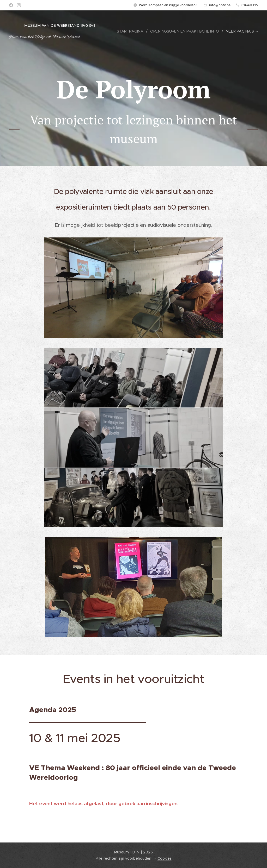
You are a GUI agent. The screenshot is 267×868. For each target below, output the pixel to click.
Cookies (165, 858)
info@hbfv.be (220, 5)
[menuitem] (132, 31)
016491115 (250, 5)
